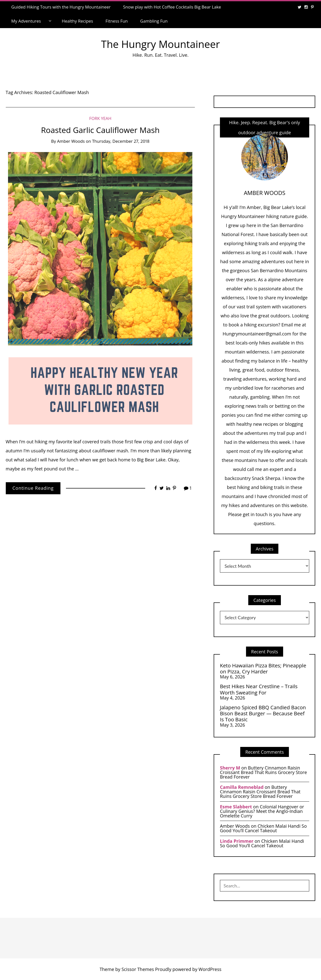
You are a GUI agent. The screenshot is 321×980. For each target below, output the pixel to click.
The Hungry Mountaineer (160, 44)
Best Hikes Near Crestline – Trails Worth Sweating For (259, 689)
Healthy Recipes (77, 21)
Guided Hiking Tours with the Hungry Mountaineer (61, 7)
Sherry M (230, 768)
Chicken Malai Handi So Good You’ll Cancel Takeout (263, 828)
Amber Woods (71, 141)
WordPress (210, 969)
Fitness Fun (117, 21)
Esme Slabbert (236, 807)
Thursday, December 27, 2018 (121, 141)
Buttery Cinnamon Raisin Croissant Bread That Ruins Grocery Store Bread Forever (263, 772)
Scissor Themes (138, 969)
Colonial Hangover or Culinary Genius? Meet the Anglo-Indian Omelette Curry (262, 811)
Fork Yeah (100, 118)
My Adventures (26, 21)
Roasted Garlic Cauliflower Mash (100, 130)
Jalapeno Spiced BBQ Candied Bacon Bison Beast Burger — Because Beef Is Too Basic (263, 713)
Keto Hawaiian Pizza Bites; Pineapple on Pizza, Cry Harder (263, 669)
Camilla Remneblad (242, 787)
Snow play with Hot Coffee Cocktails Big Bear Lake (172, 7)
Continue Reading (33, 488)
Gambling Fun (154, 21)
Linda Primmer (237, 841)
